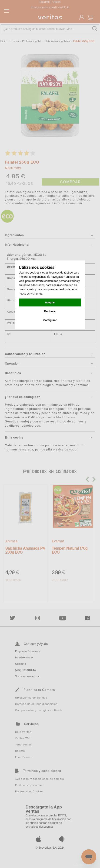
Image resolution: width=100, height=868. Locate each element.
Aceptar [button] (50, 302)
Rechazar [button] (50, 311)
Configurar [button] (50, 320)
